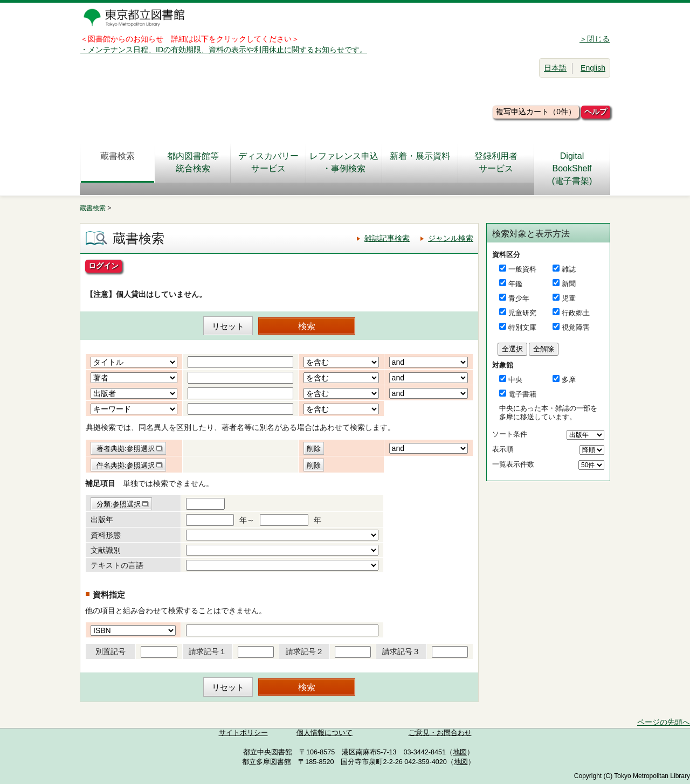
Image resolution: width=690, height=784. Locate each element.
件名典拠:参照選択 (126, 465)
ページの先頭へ (664, 722)
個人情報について (325, 733)
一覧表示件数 (513, 464)
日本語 (555, 68)
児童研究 (522, 313)
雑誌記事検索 (387, 238)
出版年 (102, 519)
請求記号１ (208, 651)
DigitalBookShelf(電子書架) (572, 168)
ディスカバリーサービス (268, 162)
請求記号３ (401, 651)
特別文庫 (522, 327)
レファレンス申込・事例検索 (344, 162)
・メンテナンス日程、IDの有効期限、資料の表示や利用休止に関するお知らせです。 (224, 50)
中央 (515, 380)
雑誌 (569, 269)
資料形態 (106, 535)
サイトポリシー (243, 733)
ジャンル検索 (451, 238)
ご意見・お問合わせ (440, 733)
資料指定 (109, 595)
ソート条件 (510, 434)
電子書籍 (522, 394)
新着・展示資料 (420, 162)
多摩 (569, 380)
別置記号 (111, 651)
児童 (569, 298)
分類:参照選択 (119, 504)
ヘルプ (596, 112)
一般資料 (522, 269)
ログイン (103, 266)
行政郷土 (576, 313)
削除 (314, 449)
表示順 (503, 449)
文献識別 (106, 550)
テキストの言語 (117, 565)
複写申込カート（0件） (536, 112)
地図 (460, 752)
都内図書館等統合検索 (193, 162)
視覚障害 (576, 327)
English (593, 68)
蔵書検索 (118, 162)
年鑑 (515, 284)
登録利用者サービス (496, 162)
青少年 (519, 298)
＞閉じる (595, 39)
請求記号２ (305, 651)
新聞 (569, 284)
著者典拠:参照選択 (126, 449)
